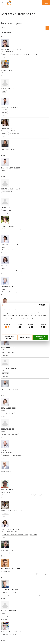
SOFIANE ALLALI (7, 429)
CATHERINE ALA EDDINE (11, 245)
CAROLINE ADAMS (8, 149)
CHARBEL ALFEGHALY (10, 389)
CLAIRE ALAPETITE (8, 287)
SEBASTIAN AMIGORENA (10, 590)
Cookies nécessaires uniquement (9, 337)
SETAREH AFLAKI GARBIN (11, 189)
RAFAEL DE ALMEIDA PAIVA (11, 511)
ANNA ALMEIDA (7, 490)
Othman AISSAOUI (8, 208)
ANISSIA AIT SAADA (8, 226)
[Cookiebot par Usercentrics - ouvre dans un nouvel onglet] (39, 305)
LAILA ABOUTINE (8, 70)
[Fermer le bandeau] (48, 305)
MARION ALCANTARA (9, 368)
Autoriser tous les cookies (41, 337)
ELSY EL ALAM (7, 266)
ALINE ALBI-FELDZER (9, 347)
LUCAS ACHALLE (7, 89)
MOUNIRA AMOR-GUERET (11, 632)
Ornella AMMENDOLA (9, 611)
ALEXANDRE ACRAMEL (10, 107)
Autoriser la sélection (25, 337)
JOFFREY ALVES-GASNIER (11, 569)
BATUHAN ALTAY (7, 550)
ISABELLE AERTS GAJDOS (11, 168)
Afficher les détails (41, 332)
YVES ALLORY (6, 450)
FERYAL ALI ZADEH (8, 408)
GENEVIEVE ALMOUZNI (10, 529)
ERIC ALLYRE (6, 471)
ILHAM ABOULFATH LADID (11, 49)
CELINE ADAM (6, 128)
